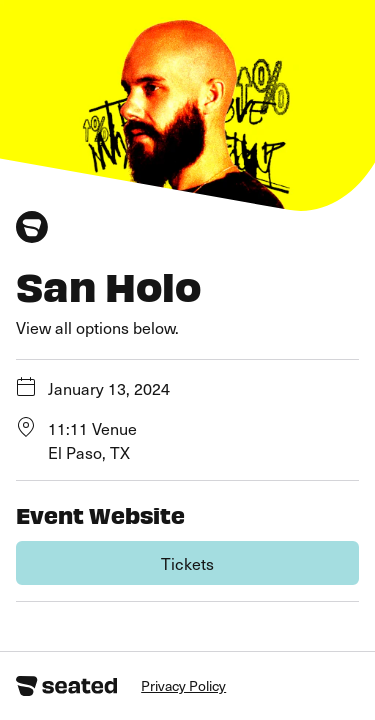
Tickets (187, 563)
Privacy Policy (183, 686)
